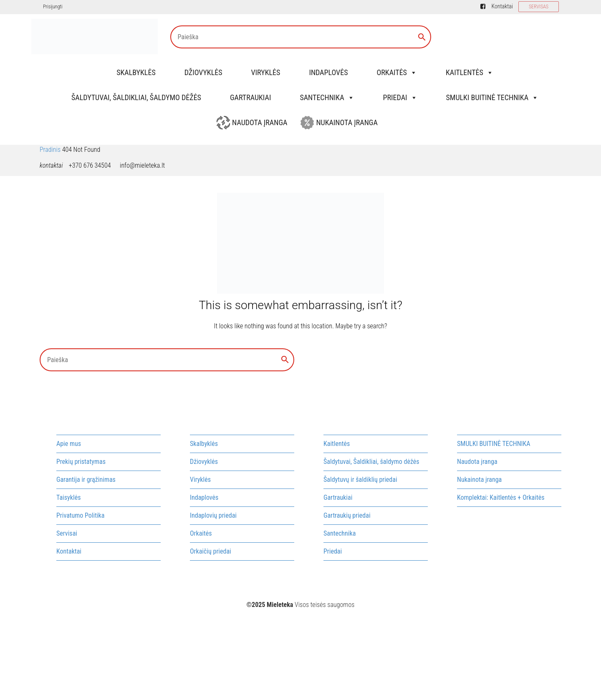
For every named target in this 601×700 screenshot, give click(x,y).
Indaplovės (328, 72)
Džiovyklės (203, 72)
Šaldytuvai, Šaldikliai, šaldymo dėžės (136, 97)
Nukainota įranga (347, 122)
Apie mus (69, 444)
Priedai (400, 97)
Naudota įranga (260, 122)
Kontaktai (502, 6)
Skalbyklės (136, 72)
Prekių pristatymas (81, 462)
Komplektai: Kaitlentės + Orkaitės (501, 497)
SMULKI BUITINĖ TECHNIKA (492, 97)
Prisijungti (53, 7)
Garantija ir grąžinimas (86, 480)
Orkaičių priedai (211, 551)
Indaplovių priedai (213, 515)
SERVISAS (539, 7)
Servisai (67, 533)
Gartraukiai (250, 97)
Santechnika (327, 97)
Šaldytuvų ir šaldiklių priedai (360, 480)
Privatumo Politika (80, 515)
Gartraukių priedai (347, 515)
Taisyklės (68, 497)
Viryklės (266, 72)
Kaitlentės (470, 72)
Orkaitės (396, 72)
